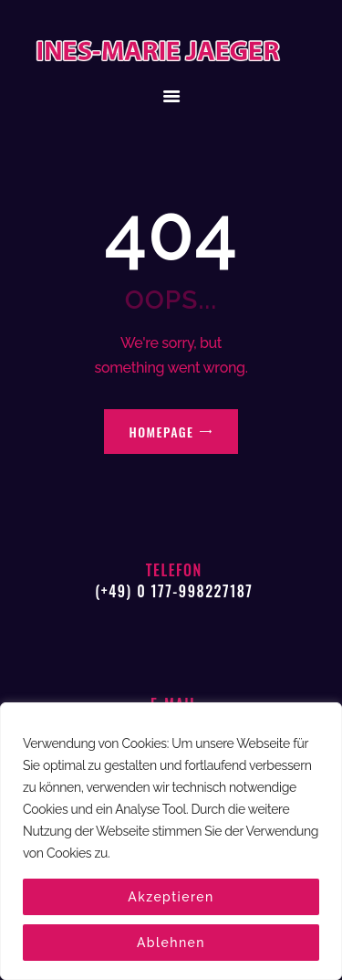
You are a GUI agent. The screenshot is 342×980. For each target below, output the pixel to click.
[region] (171, 841)
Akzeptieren (171, 897)
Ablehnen (171, 943)
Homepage (162, 432)
